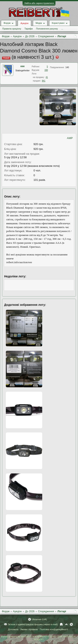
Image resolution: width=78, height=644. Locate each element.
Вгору (66, 624)
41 (47, 77)
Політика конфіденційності (54, 629)
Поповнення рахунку (47, 29)
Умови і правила (29, 629)
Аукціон (24, 23)
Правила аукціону (12, 29)
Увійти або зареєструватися (39, 3)
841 (44, 81)
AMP (70, 138)
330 (46, 70)
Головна (61, 624)
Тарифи (28, 29)
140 (67, 67)
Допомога (13, 629)
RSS (71, 624)
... (62, 29)
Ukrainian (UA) (39, 619)
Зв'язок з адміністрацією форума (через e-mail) (33, 624)
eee (22, 66)
